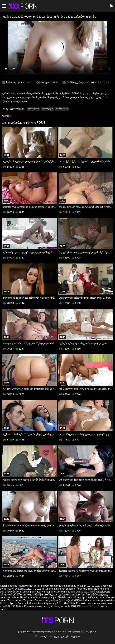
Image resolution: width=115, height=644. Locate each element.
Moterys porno (82, 597)
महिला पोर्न (76, 606)
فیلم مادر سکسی (33, 589)
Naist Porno (77, 603)
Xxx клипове (63, 592)
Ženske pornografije (45, 600)
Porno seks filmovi (28, 603)
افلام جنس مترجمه (96, 586)
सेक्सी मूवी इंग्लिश (15, 595)
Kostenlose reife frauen (12, 586)
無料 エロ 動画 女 (14, 606)
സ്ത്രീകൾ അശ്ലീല (68, 595)
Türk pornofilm (50, 589)
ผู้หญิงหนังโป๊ (71, 600)
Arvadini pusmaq (47, 603)
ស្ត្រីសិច (95, 595)
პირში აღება (62, 109)
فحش (54, 595)
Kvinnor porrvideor (32, 592)
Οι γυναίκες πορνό (94, 603)
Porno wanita (32, 606)
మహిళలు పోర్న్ (31, 595)
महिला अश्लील (45, 595)
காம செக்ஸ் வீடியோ (82, 592)
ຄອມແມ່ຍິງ (45, 606)
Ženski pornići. (15, 600)
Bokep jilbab (63, 603)
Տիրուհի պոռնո (89, 589)
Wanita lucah (85, 600)
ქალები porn (14, 592)
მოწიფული (47, 109)
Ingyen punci (65, 589)
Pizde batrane (27, 597)
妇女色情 (103, 595)
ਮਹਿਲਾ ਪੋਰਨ (85, 595)
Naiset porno (49, 592)
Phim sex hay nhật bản (74, 586)
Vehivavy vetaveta (61, 606)
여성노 (60, 600)
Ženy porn (29, 600)
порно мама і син (10, 597)
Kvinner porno (100, 600)
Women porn (32, 586)
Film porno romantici (50, 586)
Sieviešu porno (66, 597)
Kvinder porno (98, 597)
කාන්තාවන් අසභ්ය (91, 606)
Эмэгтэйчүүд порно (46, 597)
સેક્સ (96, 592)
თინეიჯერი (33, 109)
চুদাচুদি (75, 589)
